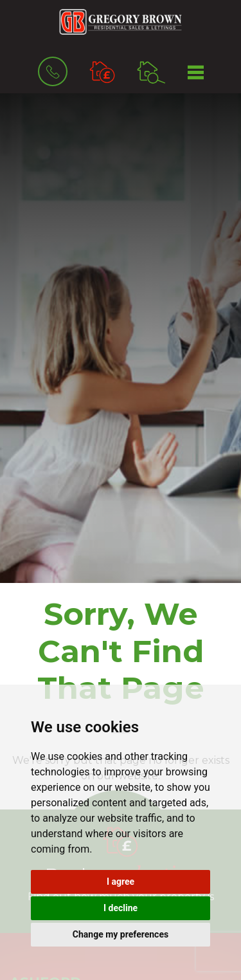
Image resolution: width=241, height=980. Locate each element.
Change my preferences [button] (121, 934)
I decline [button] (121, 908)
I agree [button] (121, 882)
